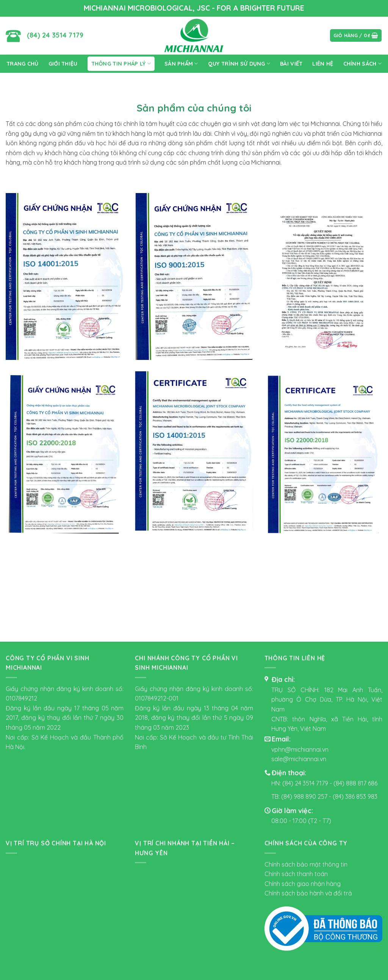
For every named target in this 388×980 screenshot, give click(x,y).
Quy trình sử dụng (239, 64)
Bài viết (291, 64)
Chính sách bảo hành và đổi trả (308, 893)
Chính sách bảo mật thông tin (306, 864)
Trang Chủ (23, 64)
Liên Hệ (323, 64)
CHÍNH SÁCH (362, 64)
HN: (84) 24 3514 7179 (300, 783)
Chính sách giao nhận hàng (303, 884)
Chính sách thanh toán (296, 874)
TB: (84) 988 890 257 (300, 796)
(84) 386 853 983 (355, 796)
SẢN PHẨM (181, 64)
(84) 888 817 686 (355, 783)
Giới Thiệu (63, 64)
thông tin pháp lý (121, 64)
